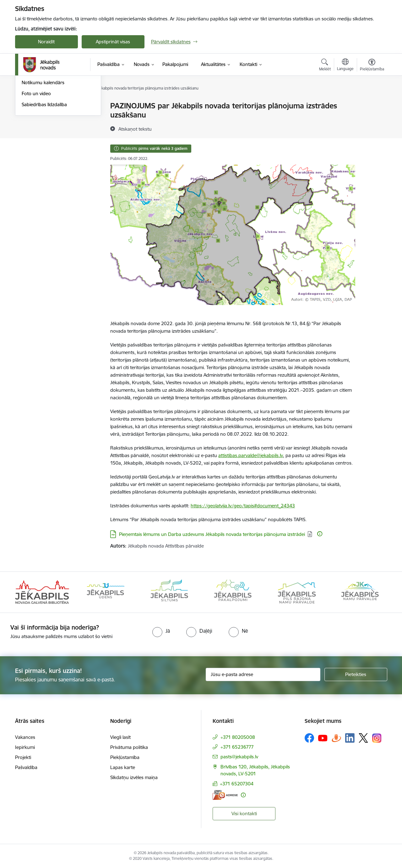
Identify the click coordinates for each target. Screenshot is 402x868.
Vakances (25, 737)
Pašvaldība (26, 767)
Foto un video (36, 161)
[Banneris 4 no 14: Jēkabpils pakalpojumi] (233, 592)
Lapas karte (123, 767)
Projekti (23, 757)
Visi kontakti (244, 813)
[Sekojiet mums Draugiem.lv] (336, 738)
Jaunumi (31, 106)
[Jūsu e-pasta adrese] (263, 674)
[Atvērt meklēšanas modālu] (325, 66)
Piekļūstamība (125, 757)
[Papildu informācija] (320, 534)
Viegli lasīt (120, 737)
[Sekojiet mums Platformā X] (363, 738)
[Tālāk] (373, 592)
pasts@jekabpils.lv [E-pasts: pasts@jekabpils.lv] (239, 757)
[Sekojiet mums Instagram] (377, 738)
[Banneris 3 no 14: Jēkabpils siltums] (169, 592)
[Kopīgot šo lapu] (372, 119)
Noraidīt (46, 42)
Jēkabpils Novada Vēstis (47, 139)
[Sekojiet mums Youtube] (323, 738)
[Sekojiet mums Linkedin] (350, 738)
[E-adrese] (225, 795)
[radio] (161, 631)
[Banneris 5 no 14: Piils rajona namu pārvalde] (296, 592)
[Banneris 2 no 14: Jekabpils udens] (106, 592)
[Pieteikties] (356, 674)
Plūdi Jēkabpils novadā (46, 117)
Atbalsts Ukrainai (39, 128)
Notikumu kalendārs (43, 150)
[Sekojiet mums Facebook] (309, 738)
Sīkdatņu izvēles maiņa (134, 777)
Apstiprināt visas (113, 42)
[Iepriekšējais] (30, 592)
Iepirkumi (25, 747)
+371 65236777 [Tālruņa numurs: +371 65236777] (237, 747)
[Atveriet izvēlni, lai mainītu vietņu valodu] (345, 65)
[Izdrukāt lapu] (372, 103)
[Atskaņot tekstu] (135, 129)
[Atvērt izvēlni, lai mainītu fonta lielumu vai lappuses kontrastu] (372, 66)
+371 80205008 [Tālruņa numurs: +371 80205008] (238, 737)
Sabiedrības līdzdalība (44, 172)
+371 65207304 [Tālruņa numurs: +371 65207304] (237, 784)
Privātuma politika (129, 747)
